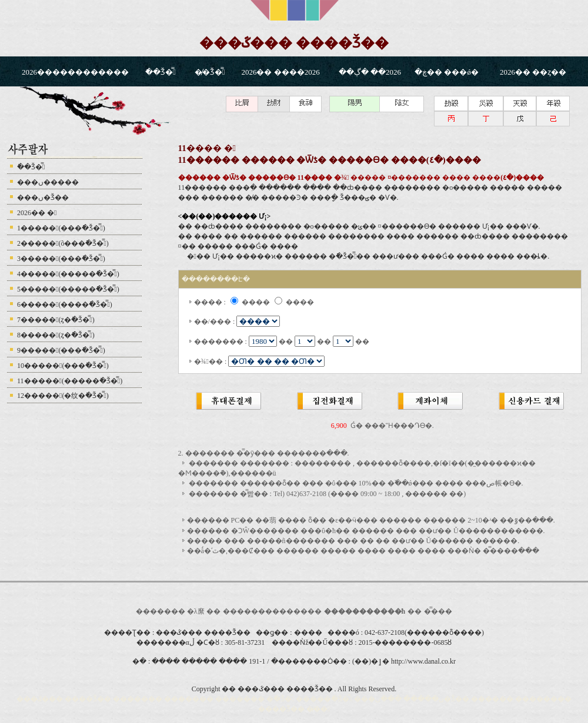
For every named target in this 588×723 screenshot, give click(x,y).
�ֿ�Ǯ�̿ (161, 72)
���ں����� (48, 182)
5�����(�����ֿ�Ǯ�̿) (68, 289)
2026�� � (37, 213)
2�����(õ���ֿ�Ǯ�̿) (63, 243)
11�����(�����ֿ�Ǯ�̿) (70, 381)
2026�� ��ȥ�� (533, 72)
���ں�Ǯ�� (43, 198)
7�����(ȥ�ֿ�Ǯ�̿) (56, 320)
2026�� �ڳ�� (371, 72)
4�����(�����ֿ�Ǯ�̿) (68, 274)
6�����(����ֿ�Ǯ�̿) (65, 304)
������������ (265, 611)
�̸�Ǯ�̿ (210, 72)
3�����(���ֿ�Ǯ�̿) (61, 259)
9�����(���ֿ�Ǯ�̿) (61, 350)
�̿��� (438, 611)
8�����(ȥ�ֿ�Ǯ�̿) (56, 335)
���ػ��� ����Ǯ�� (294, 43)
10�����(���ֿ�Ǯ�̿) (63, 366)
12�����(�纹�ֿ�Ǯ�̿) (63, 396)
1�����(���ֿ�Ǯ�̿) (61, 228)
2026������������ (75, 72)
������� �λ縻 (171, 611)
